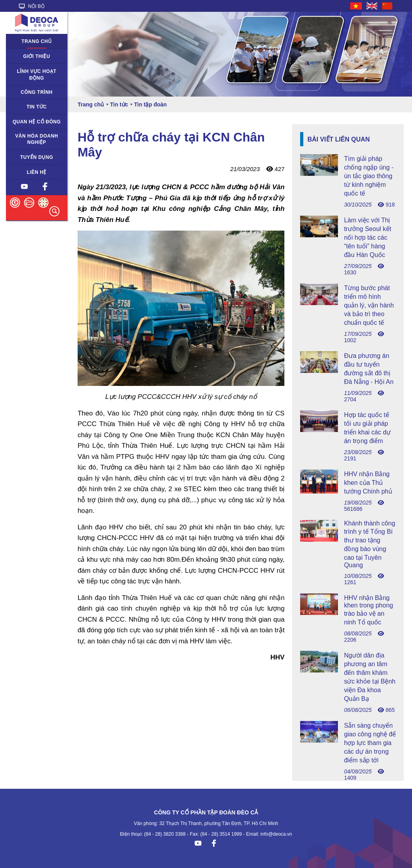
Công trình (36, 92)
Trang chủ (37, 41)
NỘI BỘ (32, 6)
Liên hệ (37, 172)
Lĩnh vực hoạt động (37, 75)
